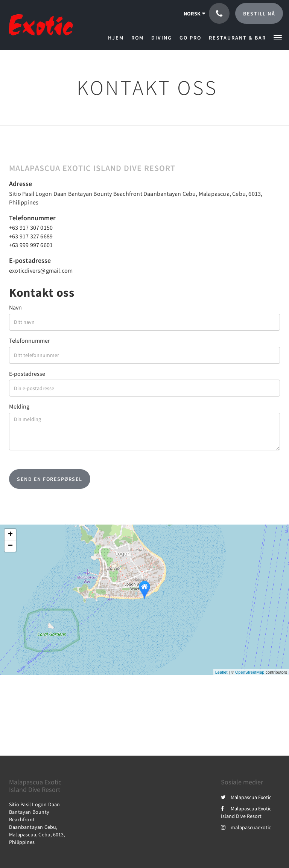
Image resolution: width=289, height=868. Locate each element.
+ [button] (10, 535)
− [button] (10, 546)
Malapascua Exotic (246, 797)
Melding (19, 406)
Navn (15, 307)
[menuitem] (118, 38)
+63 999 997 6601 (31, 245)
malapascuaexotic (246, 827)
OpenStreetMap (250, 672)
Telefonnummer (30, 340)
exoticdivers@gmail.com (41, 270)
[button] (278, 37)
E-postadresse (27, 374)
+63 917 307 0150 (31, 227)
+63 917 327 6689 (31, 236)
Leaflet (221, 672)
